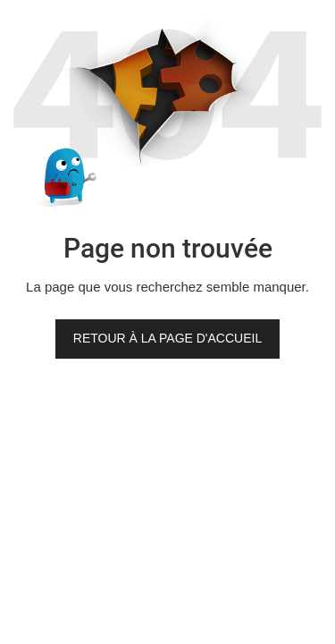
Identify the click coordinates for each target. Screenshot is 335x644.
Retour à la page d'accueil (167, 338)
